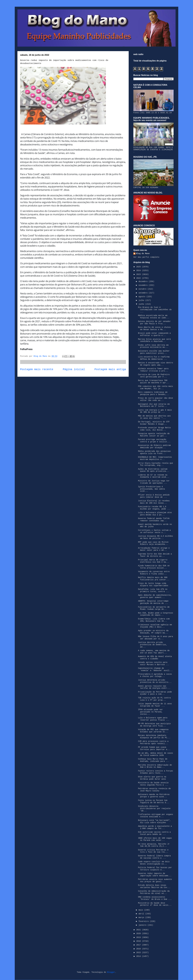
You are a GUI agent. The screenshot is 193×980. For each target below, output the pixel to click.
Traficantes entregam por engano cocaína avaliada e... (155, 816)
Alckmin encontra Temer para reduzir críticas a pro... (153, 370)
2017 (139, 945)
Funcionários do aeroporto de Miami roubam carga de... (154, 608)
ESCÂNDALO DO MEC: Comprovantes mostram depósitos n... (155, 458)
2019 (139, 937)
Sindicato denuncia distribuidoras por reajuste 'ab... (154, 809)
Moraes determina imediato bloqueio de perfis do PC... (154, 737)
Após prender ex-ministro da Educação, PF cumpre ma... (153, 632)
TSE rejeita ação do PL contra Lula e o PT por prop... (154, 699)
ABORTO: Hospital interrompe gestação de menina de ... (153, 602)
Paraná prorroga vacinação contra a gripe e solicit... (154, 441)
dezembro (144, 282)
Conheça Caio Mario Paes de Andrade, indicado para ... (154, 760)
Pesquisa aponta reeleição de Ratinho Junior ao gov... (154, 435)
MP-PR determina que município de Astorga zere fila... (154, 725)
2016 (139, 949)
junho (142, 304)
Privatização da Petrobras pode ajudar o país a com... (155, 693)
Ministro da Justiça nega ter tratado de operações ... (154, 482)
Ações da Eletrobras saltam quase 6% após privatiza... (154, 470)
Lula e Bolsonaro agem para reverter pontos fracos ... (154, 719)
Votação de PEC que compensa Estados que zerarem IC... (153, 731)
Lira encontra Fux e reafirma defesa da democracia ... (154, 358)
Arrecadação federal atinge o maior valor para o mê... (154, 549)
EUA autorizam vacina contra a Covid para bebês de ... (154, 833)
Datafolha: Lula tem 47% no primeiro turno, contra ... (154, 590)
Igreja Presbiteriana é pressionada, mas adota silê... (151, 489)
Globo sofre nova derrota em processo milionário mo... (153, 346)
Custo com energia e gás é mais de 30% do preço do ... (155, 411)
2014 (139, 956)
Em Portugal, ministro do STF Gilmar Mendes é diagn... (154, 423)
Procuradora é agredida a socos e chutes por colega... (155, 675)
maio (141, 910)
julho (142, 300)
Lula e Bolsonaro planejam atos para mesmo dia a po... (155, 514)
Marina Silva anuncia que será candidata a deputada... (154, 340)
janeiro (143, 925)
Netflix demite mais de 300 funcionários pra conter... (154, 579)
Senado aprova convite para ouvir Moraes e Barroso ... (154, 663)
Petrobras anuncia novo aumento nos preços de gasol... (155, 880)
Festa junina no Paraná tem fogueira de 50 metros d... (154, 801)
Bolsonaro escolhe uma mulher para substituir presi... (154, 352)
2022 (139, 278)
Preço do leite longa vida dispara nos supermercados (153, 585)
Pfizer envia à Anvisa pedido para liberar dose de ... (154, 496)
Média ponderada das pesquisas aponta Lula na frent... (154, 452)
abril (142, 914)
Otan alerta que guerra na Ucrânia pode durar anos (152, 778)
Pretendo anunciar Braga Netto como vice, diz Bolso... (154, 429)
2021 (139, 930)
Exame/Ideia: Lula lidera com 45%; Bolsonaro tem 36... (154, 620)
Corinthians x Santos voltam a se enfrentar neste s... (154, 531)
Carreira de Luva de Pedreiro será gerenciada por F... (154, 376)
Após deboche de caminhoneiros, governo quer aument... (155, 596)
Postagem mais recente (37, 369)
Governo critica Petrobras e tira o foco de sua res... (153, 851)
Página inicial (74, 369)
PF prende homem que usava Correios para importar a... (154, 748)
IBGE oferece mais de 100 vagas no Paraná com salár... (155, 839)
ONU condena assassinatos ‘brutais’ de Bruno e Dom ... (155, 898)
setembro (144, 293)
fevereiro (144, 921)
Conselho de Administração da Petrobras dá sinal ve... (154, 892)
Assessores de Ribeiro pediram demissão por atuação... (154, 446)
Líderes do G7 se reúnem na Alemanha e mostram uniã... (154, 476)
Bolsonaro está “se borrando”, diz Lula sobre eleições (154, 821)
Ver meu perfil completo (146, 257)
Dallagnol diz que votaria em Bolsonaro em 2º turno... (154, 405)
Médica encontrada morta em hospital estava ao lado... (154, 317)
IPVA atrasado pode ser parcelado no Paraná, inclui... (150, 712)
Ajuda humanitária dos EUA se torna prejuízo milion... (154, 567)
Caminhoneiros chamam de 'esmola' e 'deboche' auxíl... (155, 669)
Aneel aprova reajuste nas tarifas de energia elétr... (154, 687)
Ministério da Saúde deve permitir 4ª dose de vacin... (155, 904)
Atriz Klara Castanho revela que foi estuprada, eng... (155, 464)
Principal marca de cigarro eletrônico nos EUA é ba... (154, 561)
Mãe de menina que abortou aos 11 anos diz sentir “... (154, 417)
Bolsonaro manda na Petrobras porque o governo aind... (154, 796)
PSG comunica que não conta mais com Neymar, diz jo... (155, 387)
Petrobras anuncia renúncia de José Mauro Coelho (154, 790)
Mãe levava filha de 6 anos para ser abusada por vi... (155, 638)
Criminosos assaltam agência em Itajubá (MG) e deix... (155, 626)
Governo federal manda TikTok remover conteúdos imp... (154, 520)
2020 (139, 934)
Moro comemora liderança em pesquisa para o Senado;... (154, 393)
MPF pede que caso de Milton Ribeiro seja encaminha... (153, 543)
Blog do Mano (143, 254)
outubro (143, 289)
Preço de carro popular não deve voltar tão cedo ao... (155, 399)
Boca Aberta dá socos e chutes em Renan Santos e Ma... (154, 328)
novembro (144, 285)
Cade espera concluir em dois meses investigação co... (154, 863)
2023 (139, 274)
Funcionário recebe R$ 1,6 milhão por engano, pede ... (154, 508)
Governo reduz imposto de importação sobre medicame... (155, 875)
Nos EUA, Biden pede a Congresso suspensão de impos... (155, 614)
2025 (139, 267)
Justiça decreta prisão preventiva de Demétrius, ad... (153, 645)
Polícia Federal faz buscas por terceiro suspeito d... (155, 869)
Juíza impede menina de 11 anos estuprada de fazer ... (155, 705)
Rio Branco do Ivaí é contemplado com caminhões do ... (155, 310)
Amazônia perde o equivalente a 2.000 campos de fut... (155, 827)
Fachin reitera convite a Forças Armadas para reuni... (155, 772)
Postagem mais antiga (110, 369)
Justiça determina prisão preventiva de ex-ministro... (155, 681)
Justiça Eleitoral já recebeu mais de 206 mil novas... (154, 502)
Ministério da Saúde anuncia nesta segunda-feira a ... (153, 784)
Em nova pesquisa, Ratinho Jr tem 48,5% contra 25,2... (154, 845)
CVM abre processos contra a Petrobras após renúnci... (153, 742)
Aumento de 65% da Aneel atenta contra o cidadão (155, 658)
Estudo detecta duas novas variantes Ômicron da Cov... (154, 886)
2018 (139, 941)
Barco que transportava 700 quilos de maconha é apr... (154, 382)
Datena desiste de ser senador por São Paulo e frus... (154, 323)
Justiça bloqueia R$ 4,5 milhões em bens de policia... (155, 537)
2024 (139, 271)
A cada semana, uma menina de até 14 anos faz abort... (154, 652)
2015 (139, 953)
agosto (142, 297)
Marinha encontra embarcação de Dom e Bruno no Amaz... (155, 766)
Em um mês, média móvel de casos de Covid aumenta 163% (155, 754)
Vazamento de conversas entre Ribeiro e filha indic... (154, 573)
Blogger (111, 972)
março (142, 917)
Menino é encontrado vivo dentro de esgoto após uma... (155, 364)
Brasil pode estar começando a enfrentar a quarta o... (154, 334)
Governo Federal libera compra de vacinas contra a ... (154, 857)
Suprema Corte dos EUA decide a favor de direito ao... (155, 555)
